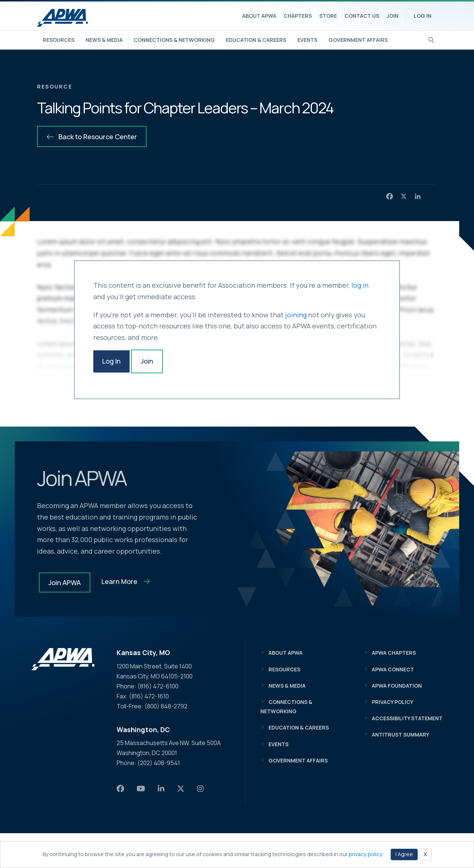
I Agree (404, 854)
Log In (423, 16)
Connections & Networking (174, 40)
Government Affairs (358, 40)
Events (307, 40)
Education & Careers (256, 40)
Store (328, 16)
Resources (59, 40)
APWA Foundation (397, 687)
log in (360, 285)
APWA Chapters (394, 654)
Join (393, 16)
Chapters (298, 16)
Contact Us (362, 16)
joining (296, 315)
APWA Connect (393, 670)
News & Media (104, 40)
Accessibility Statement (407, 719)
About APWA (259, 16)
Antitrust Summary (400, 736)
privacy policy (365, 854)
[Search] (431, 39)
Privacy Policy (393, 703)
